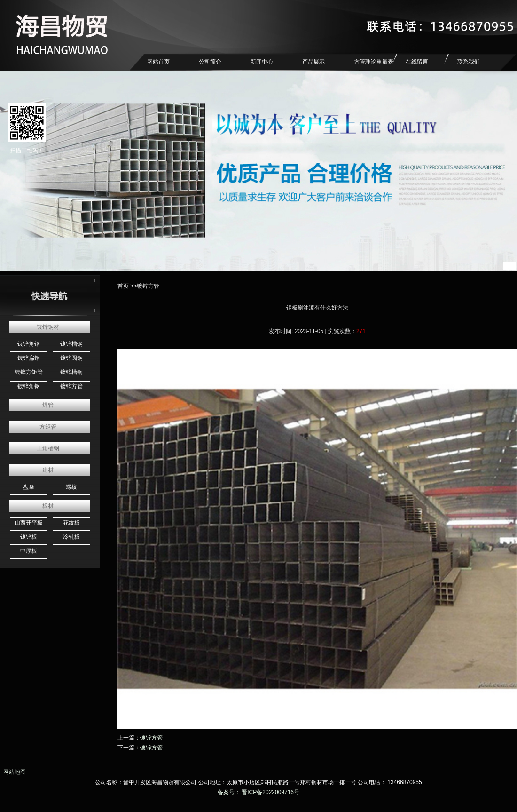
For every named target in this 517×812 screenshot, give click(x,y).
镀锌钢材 (48, 327)
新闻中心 (262, 62)
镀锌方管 (71, 386)
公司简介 (210, 62)
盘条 (29, 487)
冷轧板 (71, 537)
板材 (48, 506)
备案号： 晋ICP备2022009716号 (258, 792)
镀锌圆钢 (71, 358)
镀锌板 (29, 537)
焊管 (48, 405)
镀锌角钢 (29, 344)
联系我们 (469, 62)
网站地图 (13, 772)
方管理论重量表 (374, 62)
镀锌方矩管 (29, 372)
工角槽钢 (48, 448)
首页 (123, 286)
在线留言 (417, 62)
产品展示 (313, 62)
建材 (48, 470)
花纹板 (71, 523)
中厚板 (29, 551)
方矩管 (48, 427)
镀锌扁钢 (29, 358)
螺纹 (71, 487)
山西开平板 (29, 523)
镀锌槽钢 (71, 344)
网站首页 (158, 62)
